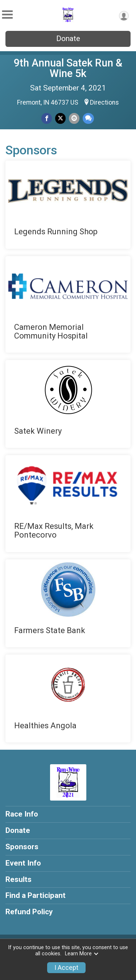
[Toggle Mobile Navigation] (7, 15)
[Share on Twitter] (60, 118)
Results (18, 879)
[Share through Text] (88, 118)
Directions (104, 102)
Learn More (82, 954)
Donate (68, 39)
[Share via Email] (74, 118)
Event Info (23, 863)
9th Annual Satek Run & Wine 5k (68, 68)
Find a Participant (36, 895)
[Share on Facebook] (47, 118)
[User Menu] (124, 16)
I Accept (66, 968)
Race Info (22, 814)
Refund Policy (29, 912)
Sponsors (22, 847)
